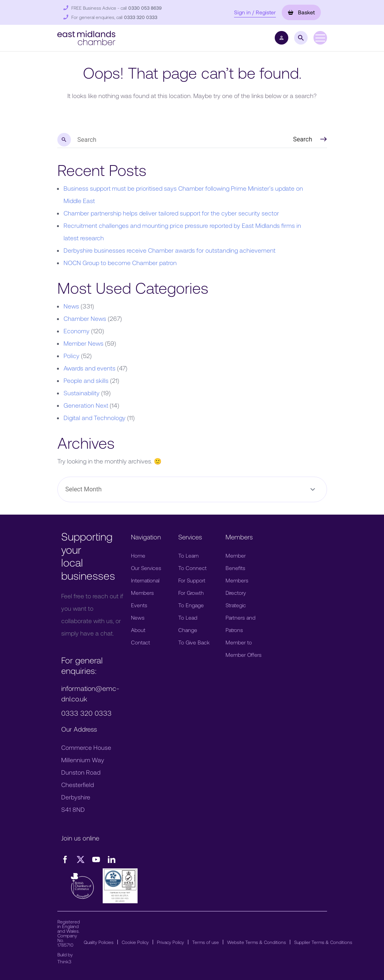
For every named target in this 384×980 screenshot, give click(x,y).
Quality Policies (99, 942)
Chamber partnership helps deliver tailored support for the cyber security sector (171, 213)
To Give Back (194, 642)
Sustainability (82, 393)
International (145, 580)
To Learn (189, 555)
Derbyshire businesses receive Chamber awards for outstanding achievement (170, 250)
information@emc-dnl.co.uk (90, 693)
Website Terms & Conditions (257, 942)
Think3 (64, 961)
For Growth (191, 593)
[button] (86, 37)
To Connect (192, 568)
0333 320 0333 (141, 17)
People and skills (86, 380)
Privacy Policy (170, 942)
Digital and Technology (95, 418)
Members (142, 593)
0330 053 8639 (145, 8)
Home (138, 555)
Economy (77, 331)
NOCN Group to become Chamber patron (120, 263)
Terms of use (206, 942)
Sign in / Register (255, 12)
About (138, 630)
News (71, 306)
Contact (140, 642)
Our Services (146, 568)
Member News (84, 343)
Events (139, 605)
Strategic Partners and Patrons (240, 617)
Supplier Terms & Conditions (323, 942)
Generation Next (86, 405)
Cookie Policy (135, 942)
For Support (192, 580)
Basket (301, 12)
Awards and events (90, 368)
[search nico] (174, 140)
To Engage (191, 605)
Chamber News (85, 318)
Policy (71, 356)
